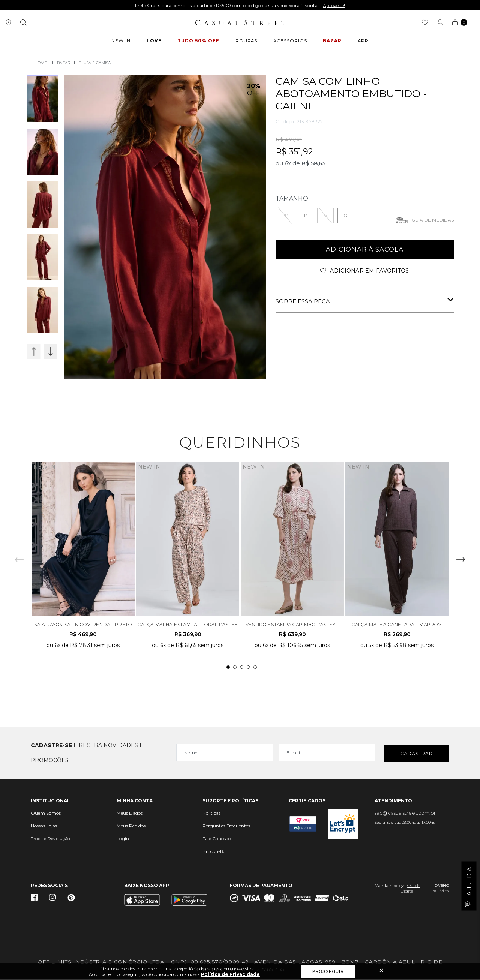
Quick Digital (410, 890)
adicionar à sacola (365, 249)
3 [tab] (242, 669)
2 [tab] (235, 669)
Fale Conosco (217, 840)
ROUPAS (246, 42)
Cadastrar (416, 754)
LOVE (155, 42)
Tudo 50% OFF (199, 42)
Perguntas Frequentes (226, 827)
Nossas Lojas (44, 827)
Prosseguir (328, 971)
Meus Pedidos (131, 827)
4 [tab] (248, 669)
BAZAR (331, 42)
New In (123, 42)
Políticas (211, 814)
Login (123, 840)
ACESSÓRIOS (289, 42)
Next (51, 351)
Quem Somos (46, 814)
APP (361, 42)
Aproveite (375, 5)
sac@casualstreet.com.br (405, 814)
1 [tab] (228, 669)
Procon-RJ (214, 853)
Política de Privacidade (230, 974)
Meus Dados (130, 814)
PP (285, 215)
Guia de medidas (433, 219)
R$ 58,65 (313, 163)
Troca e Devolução (50, 840)
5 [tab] (255, 669)
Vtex (445, 892)
